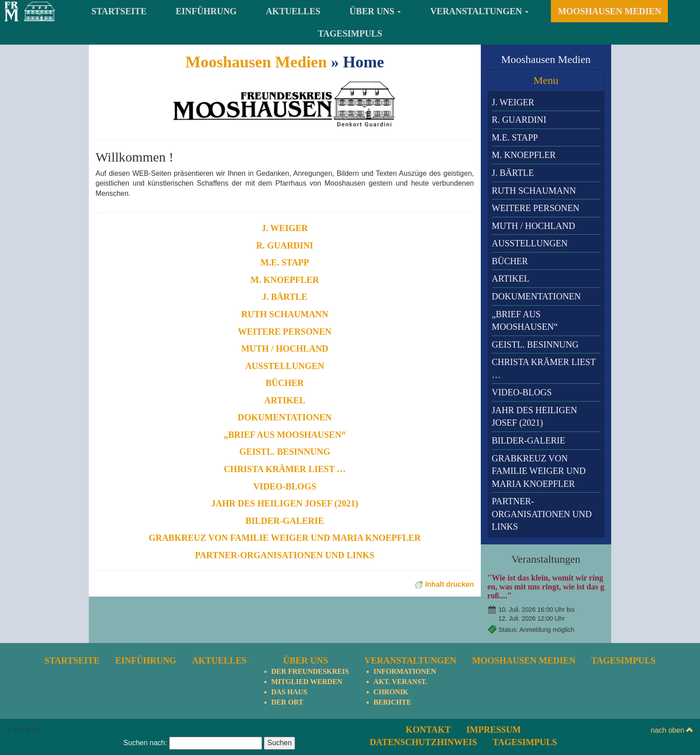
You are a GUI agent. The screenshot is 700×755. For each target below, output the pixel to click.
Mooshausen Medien (609, 11)
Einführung (206, 11)
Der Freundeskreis (310, 625)
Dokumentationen (285, 417)
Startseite (119, 11)
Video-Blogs (285, 486)
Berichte (392, 656)
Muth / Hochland (285, 348)
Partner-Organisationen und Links (285, 555)
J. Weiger (285, 228)
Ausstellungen (285, 366)
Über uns (375, 11)
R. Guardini (285, 245)
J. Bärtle (285, 297)
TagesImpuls (350, 33)
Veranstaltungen (480, 11)
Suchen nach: (145, 697)
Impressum (494, 683)
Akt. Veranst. (400, 636)
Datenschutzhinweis (423, 696)
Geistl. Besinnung (285, 452)
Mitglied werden (307, 636)
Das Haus (289, 645)
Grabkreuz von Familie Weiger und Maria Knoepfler (285, 538)
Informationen (405, 625)
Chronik (391, 645)
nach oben (672, 684)
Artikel (285, 400)
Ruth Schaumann (285, 314)
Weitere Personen (285, 332)
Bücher (285, 383)
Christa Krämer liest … (285, 469)
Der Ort (287, 656)
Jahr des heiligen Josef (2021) (285, 503)
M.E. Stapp (285, 262)
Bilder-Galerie (285, 521)
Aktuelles (293, 11)
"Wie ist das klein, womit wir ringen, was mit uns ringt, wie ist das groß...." (546, 587)
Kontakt (428, 683)
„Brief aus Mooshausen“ (285, 435)
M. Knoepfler (285, 280)
